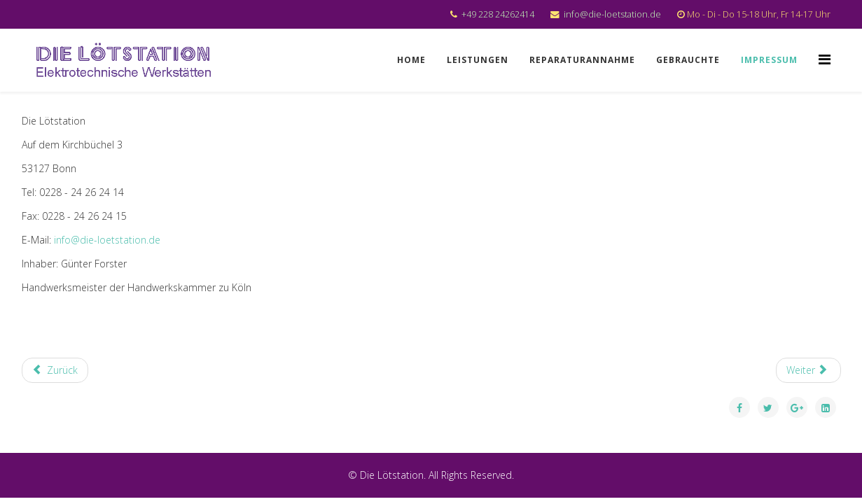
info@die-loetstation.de (612, 14)
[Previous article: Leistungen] (55, 370)
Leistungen (478, 60)
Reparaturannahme (582, 60)
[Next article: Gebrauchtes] (808, 370)
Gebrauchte (688, 60)
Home (411, 60)
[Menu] (825, 59)
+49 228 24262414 (498, 14)
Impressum (769, 60)
